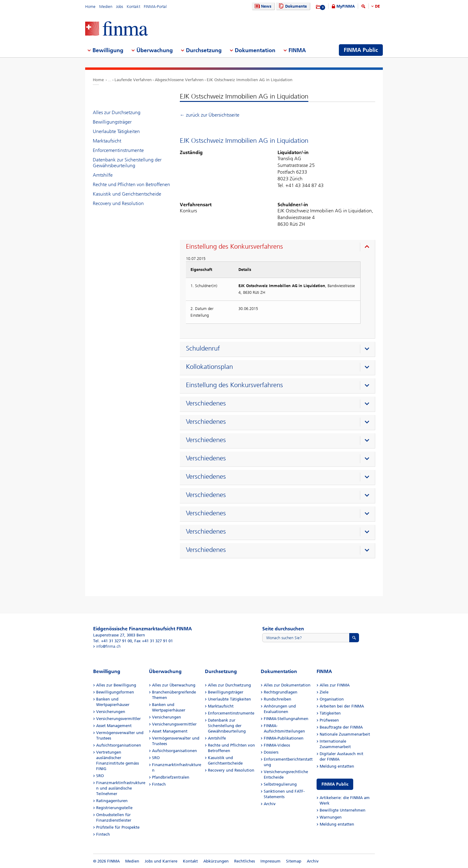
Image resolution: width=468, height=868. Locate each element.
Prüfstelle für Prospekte (118, 827)
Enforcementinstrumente (118, 150)
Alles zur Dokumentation (287, 685)
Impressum (270, 861)
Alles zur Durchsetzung (117, 112)
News (262, 6)
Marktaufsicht (107, 141)
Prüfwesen (329, 720)
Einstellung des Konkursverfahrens (234, 247)
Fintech (103, 834)
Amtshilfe (103, 175)
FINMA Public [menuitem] (361, 50)
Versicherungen (111, 712)
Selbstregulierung (280, 784)
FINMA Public (335, 784)
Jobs (120, 7)
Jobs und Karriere (161, 861)
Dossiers (271, 752)
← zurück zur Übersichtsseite (210, 115)
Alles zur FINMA (335, 685)
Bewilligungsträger (112, 122)
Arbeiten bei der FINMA (342, 706)
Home (90, 7)
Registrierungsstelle (114, 808)
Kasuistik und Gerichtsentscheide (127, 194)
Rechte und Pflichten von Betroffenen (131, 184)
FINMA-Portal (155, 7)
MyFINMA (346, 6)
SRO (100, 776)
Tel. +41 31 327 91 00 (112, 641)
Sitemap (294, 861)
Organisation (332, 699)
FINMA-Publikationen (284, 738)
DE (377, 6)
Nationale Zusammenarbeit (345, 734)
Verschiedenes (206, 403)
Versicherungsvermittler (118, 719)
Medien (106, 7)
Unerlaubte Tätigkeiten (116, 131)
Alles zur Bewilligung (116, 685)
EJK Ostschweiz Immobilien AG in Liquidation (250, 80)
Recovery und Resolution (118, 203)
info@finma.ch (108, 646)
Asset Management (114, 726)
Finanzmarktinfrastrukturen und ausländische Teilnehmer (121, 788)
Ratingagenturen (112, 801)
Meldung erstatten (337, 766)
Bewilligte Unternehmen (343, 810)
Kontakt (133, 7)
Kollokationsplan (209, 367)
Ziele (324, 692)
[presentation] (279, 247)
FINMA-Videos (277, 745)
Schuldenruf (203, 348)
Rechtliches (245, 861)
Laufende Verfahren (133, 80)
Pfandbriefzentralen (171, 777)
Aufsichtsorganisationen (119, 745)
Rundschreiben (278, 699)
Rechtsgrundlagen (281, 692)
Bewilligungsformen (115, 692)
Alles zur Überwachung (174, 685)
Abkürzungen (216, 861)
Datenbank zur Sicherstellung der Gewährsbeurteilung (127, 163)
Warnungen (331, 817)
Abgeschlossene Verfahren (179, 80)
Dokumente (292, 6)
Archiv (270, 804)
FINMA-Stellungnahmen (286, 719)
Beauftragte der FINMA (341, 727)
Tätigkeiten (330, 713)
